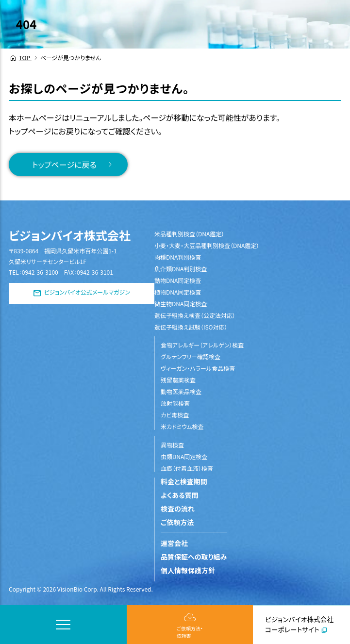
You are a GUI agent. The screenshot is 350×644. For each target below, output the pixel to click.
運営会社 (174, 543)
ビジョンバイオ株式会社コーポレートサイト (299, 624)
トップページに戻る (64, 165)
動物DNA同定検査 (178, 280)
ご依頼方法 (177, 522)
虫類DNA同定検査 (184, 456)
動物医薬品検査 (181, 391)
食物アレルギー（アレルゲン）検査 (202, 345)
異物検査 (172, 445)
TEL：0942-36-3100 (33, 272)
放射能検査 (175, 403)
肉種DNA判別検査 (178, 257)
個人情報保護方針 (188, 570)
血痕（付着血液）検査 (187, 468)
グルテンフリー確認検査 (191, 356)
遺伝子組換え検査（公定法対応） (195, 315)
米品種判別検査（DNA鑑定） (189, 234)
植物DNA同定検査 (178, 292)
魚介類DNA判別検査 (181, 269)
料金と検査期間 (184, 481)
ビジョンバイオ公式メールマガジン (87, 292)
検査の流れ (178, 509)
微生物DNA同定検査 (181, 304)
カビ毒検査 (175, 415)
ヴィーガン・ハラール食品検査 (198, 368)
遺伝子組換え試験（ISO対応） (191, 327)
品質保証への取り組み (194, 557)
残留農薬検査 (178, 380)
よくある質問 (180, 495)
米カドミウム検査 (182, 426)
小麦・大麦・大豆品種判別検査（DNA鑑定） (207, 245)
